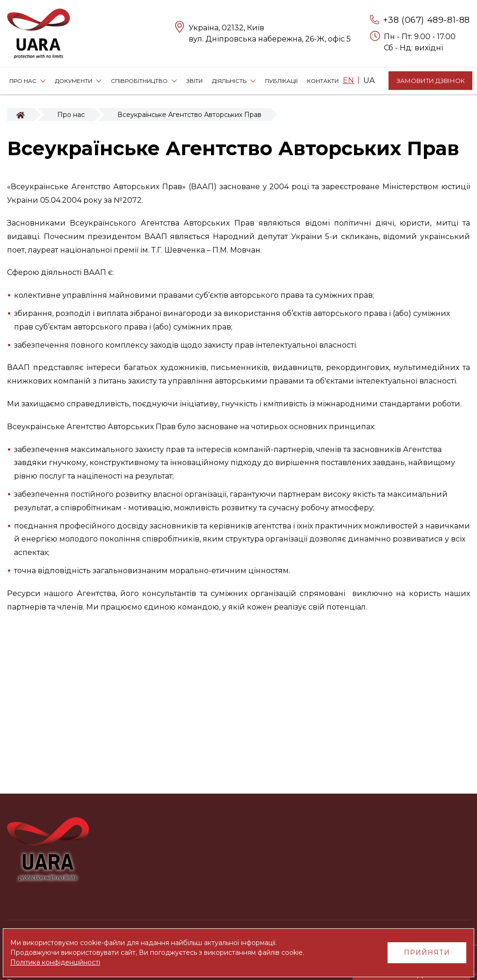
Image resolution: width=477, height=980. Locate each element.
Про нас (71, 115)
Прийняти (427, 953)
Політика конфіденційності (55, 962)
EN (348, 80)
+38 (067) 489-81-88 (426, 20)
